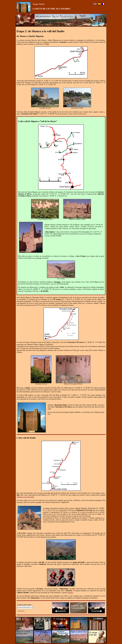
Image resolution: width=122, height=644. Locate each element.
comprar (70, 593)
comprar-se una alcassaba (25, 497)
